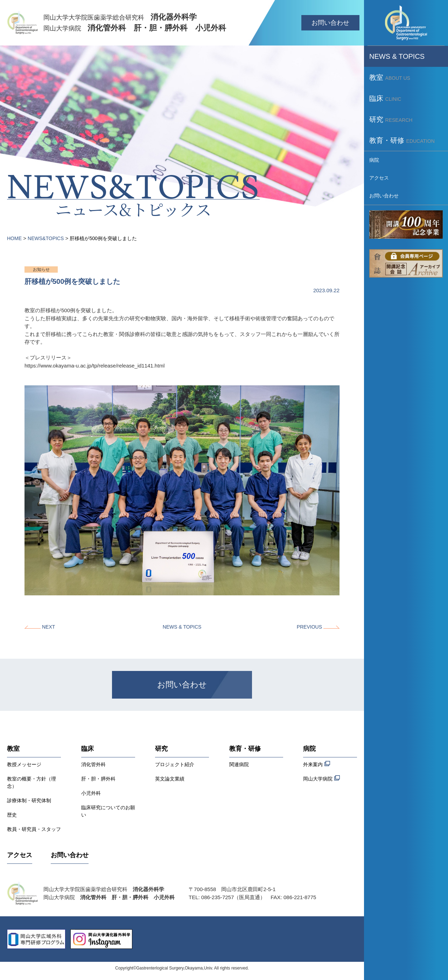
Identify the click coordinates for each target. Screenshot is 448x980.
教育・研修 (245, 749)
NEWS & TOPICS (182, 627)
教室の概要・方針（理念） (31, 782)
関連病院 (239, 764)
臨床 (87, 749)
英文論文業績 (170, 779)
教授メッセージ (24, 764)
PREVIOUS (309, 627)
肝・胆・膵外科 (98, 779)
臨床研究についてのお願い (108, 811)
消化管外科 (93, 764)
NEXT (48, 627)
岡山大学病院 (321, 778)
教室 (13, 749)
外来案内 (317, 764)
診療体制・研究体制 (29, 800)
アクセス (20, 855)
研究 (161, 749)
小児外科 (91, 793)
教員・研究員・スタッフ (34, 829)
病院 (309, 749)
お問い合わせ (330, 23)
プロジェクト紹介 (175, 764)
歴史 (12, 815)
